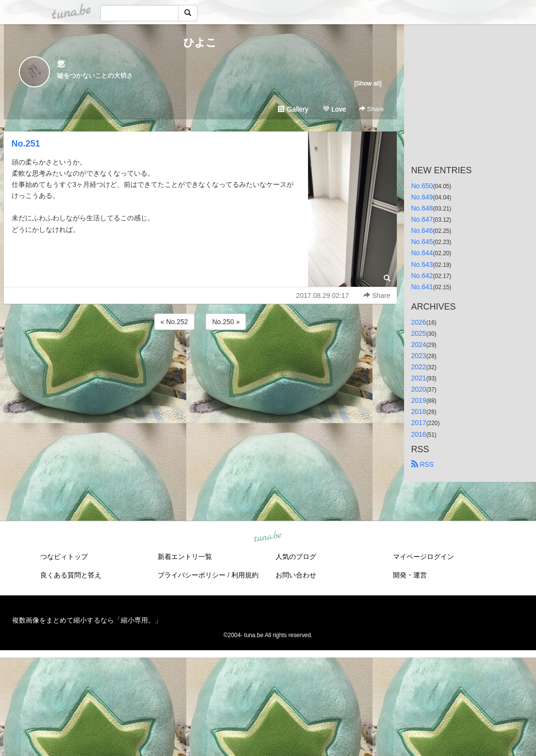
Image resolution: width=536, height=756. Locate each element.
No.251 (26, 144)
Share (371, 109)
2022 (419, 367)
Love (334, 109)
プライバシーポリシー (192, 575)
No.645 (422, 242)
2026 (419, 322)
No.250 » (226, 322)
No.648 (422, 208)
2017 (419, 423)
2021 (419, 378)
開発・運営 (410, 575)
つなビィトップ (64, 557)
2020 (419, 389)
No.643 (422, 264)
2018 (419, 411)
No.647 (422, 219)
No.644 (422, 253)
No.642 (422, 276)
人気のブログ (296, 557)
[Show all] (368, 83)
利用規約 (245, 575)
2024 (419, 345)
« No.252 (174, 322)
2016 (419, 434)
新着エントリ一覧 (185, 557)
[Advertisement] (200, 358)
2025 (419, 333)
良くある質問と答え (71, 575)
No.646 (422, 230)
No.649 (422, 197)
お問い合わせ (296, 575)
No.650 (422, 186)
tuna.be (268, 537)
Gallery (293, 109)
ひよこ (200, 42)
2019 (419, 400)
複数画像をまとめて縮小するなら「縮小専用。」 (87, 620)
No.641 (422, 287)
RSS (423, 464)
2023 (419, 356)
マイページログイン (423, 557)
